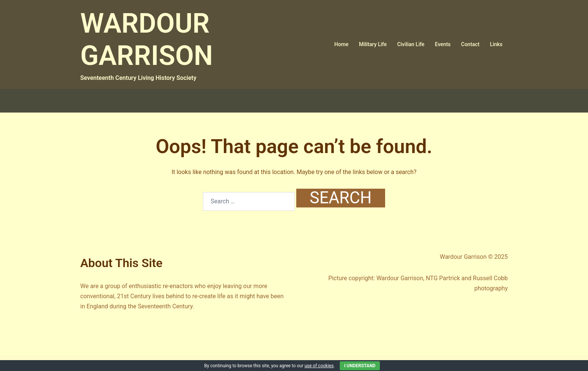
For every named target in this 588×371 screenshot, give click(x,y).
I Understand (360, 366)
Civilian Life (411, 44)
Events (443, 44)
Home (342, 44)
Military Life (373, 44)
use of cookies (319, 366)
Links (496, 44)
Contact (470, 44)
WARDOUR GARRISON (147, 40)
